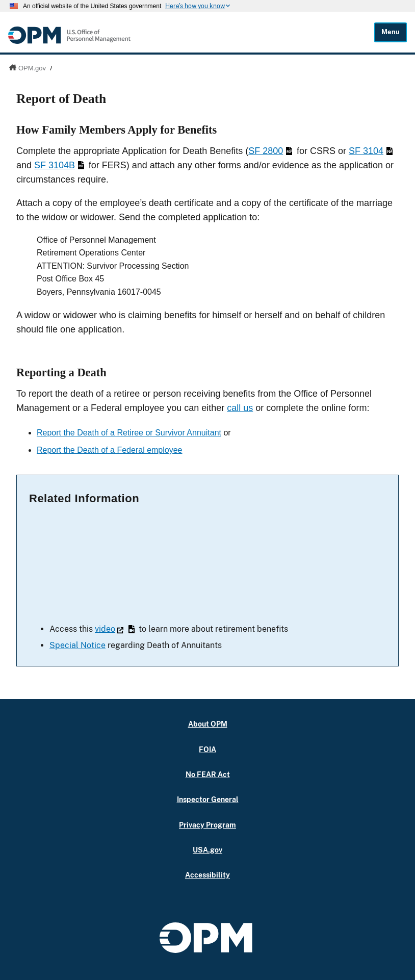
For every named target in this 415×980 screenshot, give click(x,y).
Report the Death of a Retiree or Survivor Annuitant (129, 433)
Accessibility (207, 875)
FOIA (207, 749)
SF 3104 (371, 151)
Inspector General (208, 799)
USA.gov (207, 850)
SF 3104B (59, 165)
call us (240, 408)
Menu (391, 32)
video (115, 629)
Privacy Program (207, 825)
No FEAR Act (208, 774)
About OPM (208, 724)
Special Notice (77, 645)
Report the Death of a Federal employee (110, 450)
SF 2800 (270, 151)
